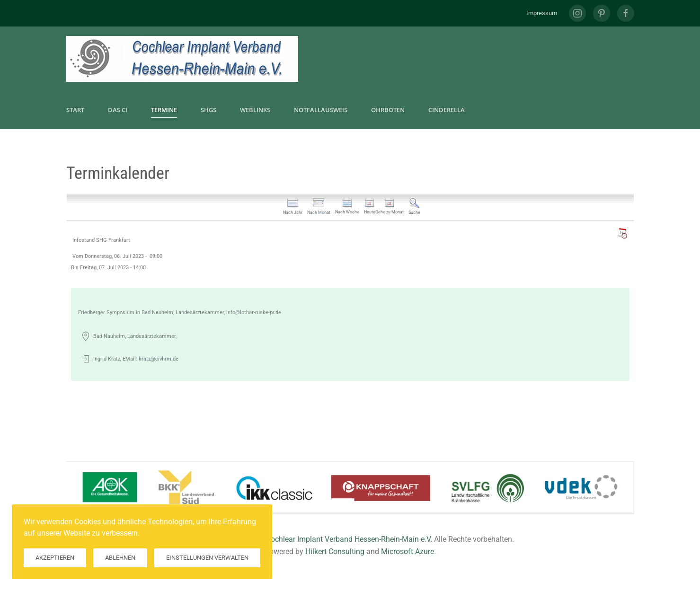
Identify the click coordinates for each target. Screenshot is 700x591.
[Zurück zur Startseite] (182, 59)
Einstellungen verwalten (207, 558)
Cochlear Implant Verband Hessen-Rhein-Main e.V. (349, 539)
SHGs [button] (208, 110)
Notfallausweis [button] (321, 110)
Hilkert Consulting (335, 551)
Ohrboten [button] (388, 110)
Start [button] (75, 110)
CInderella (447, 110)
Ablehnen (120, 558)
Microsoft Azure (408, 551)
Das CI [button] (118, 110)
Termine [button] (164, 110)
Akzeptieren (55, 558)
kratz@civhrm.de (159, 359)
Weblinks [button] (255, 110)
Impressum (542, 13)
